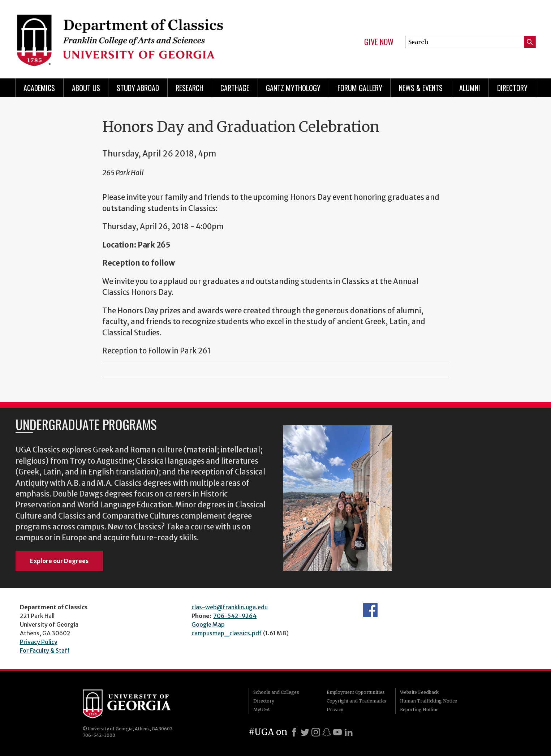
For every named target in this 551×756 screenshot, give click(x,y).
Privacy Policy (39, 642)
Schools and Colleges (276, 692)
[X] (305, 732)
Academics (39, 88)
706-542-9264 (235, 616)
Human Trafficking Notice (429, 701)
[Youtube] (337, 732)
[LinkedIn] (349, 732)
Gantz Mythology (293, 88)
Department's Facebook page (370, 610)
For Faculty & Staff (45, 650)
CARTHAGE (235, 88)
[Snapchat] (327, 732)
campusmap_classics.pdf (227, 633)
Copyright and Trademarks (356, 701)
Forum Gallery (360, 88)
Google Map (208, 624)
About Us (86, 88)
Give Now (379, 42)
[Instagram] (316, 732)
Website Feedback (419, 692)
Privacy (335, 710)
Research (190, 88)
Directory (512, 88)
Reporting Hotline (419, 710)
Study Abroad (138, 88)
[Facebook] (294, 732)
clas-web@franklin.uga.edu (230, 607)
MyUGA (261, 710)
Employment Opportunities (356, 692)
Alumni (470, 88)
